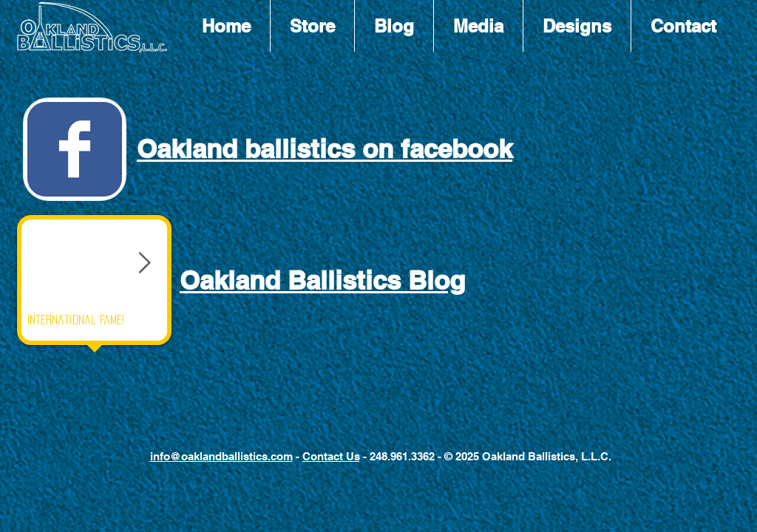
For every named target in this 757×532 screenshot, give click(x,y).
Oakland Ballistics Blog (322, 280)
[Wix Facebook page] (75, 149)
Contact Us (331, 456)
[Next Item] (144, 263)
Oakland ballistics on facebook (325, 149)
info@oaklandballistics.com (221, 456)
